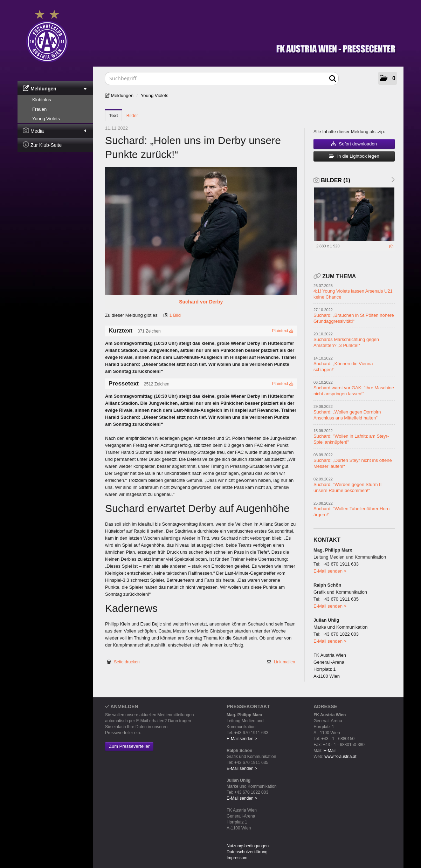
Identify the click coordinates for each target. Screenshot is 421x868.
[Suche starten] (333, 79)
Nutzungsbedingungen (248, 846)
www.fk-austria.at (340, 757)
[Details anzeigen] (391, 246)
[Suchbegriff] (222, 78)
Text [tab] (113, 115)
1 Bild (175, 315)
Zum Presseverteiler (129, 746)
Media (54, 131)
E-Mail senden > (330, 571)
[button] (388, 78)
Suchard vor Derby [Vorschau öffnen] (201, 302)
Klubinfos (42, 100)
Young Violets (46, 119)
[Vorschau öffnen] (201, 231)
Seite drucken (127, 662)
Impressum (237, 858)
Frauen (39, 109)
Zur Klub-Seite (42, 145)
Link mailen (285, 662)
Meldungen (55, 88)
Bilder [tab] (132, 115)
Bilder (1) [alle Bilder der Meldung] (332, 180)
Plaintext (282, 331)
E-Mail (330, 751)
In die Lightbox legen (354, 156)
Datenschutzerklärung (247, 852)
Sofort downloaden (354, 144)
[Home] (216, 35)
